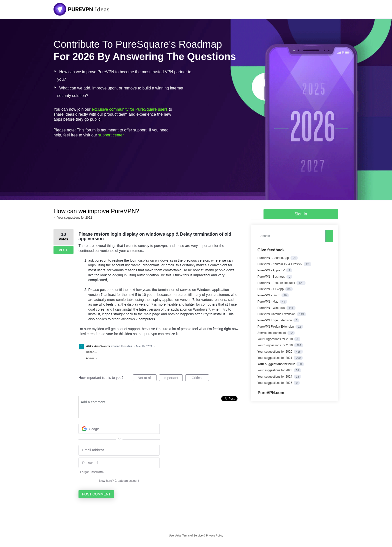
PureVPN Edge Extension (275, 320)
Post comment (96, 494)
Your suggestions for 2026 (275, 383)
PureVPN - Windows (272, 308)
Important (173, 379)
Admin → (92, 358)
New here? (119, 481)
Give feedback (271, 250)
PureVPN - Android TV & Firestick (280, 264)
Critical (200, 379)
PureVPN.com (271, 393)
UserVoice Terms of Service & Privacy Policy (196, 536)
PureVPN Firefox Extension (276, 327)
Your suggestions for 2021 (275, 358)
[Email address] (119, 450)
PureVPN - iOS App (271, 289)
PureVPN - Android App (274, 258)
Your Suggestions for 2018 (275, 339)
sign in (301, 214)
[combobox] (292, 236)
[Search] (329, 236)
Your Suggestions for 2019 (275, 345)
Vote (63, 250)
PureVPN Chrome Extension (277, 314)
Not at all (147, 379)
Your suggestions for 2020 (275, 352)
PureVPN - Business (272, 277)
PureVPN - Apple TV (272, 270)
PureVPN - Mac (268, 302)
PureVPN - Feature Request (277, 283)
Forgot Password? (92, 472)
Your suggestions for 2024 (275, 377)
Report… (91, 352)
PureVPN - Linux (269, 295)
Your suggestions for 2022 (277, 364)
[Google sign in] (119, 429)
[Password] (119, 463)
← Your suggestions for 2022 (73, 218)
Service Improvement (272, 333)
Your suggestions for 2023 (275, 370)
